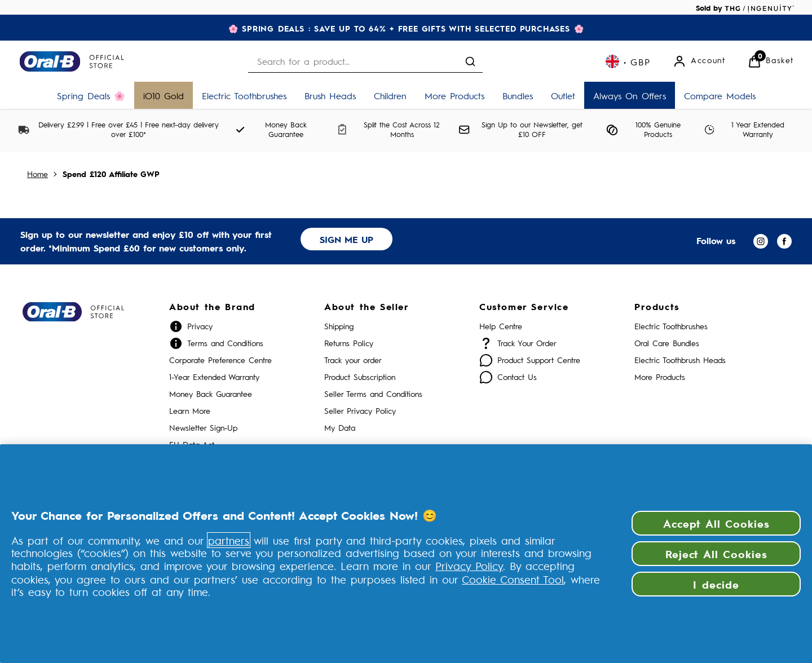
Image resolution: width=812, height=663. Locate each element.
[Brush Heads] (330, 95)
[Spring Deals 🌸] (91, 95)
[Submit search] (470, 61)
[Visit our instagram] (761, 241)
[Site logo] (72, 61)
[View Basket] (771, 61)
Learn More (190, 411)
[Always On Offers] (630, 95)
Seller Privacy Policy (360, 411)
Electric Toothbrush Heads (680, 360)
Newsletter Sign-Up (203, 428)
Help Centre (501, 326)
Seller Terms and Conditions (373, 394)
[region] (406, 554)
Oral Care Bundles (667, 343)
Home (37, 174)
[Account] (699, 61)
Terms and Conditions (225, 343)
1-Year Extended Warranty (214, 377)
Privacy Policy (469, 565)
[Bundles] (518, 95)
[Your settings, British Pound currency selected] (628, 61)
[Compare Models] (720, 95)
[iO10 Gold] (164, 95)
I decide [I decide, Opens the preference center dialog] (716, 584)
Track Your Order (527, 343)
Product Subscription (360, 377)
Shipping (339, 326)
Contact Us (517, 377)
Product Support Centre (539, 360)
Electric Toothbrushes (671, 326)
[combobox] (365, 61)
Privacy (200, 326)
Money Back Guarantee (211, 394)
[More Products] (454, 95)
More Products (660, 377)
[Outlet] (563, 95)
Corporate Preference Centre (220, 360)
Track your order (353, 360)
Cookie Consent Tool (513, 579)
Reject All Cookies (716, 554)
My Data (340, 428)
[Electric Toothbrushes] (244, 95)
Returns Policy (349, 343)
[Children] (390, 95)
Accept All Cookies (716, 523)
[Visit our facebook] (784, 241)
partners (229, 540)
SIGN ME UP (347, 239)
